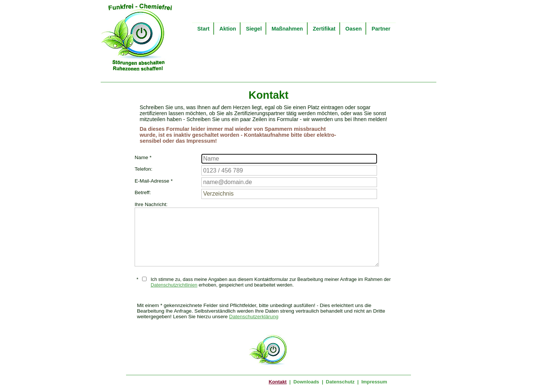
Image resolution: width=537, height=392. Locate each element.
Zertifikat (324, 29)
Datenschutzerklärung (254, 317)
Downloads (306, 382)
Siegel (254, 29)
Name (143, 157)
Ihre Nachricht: (151, 204)
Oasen (354, 29)
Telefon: (144, 169)
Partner (381, 29)
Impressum (374, 382)
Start (203, 29)
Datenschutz (340, 382)
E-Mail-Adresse (154, 181)
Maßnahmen (287, 29)
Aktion (228, 29)
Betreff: (143, 192)
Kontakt (277, 382)
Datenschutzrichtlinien (174, 285)
